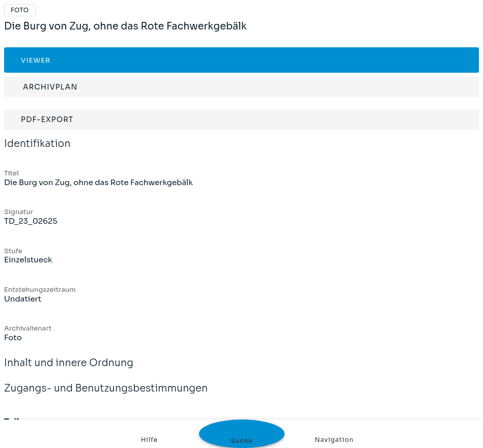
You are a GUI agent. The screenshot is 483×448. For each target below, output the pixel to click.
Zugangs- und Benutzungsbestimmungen (106, 395)
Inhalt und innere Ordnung (69, 370)
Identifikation (37, 151)
